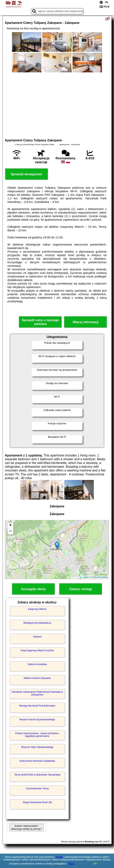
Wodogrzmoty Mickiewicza (37, 623)
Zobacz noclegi (81, 589)
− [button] (10, 531)
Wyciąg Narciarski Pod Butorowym (37, 706)
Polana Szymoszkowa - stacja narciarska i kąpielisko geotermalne (37, 735)
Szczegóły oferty (33, 589)
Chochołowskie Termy (37, 789)
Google (59, 857)
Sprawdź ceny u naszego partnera (40, 322)
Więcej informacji (86, 322)
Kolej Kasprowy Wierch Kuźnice (37, 651)
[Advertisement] (57, 105)
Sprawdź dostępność (27, 174)
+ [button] (10, 525)
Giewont (37, 637)
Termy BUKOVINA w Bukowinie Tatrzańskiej (37, 775)
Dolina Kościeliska (37, 664)
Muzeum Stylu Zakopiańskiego (37, 747)
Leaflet (86, 577)
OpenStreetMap (100, 577)
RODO (71, 864)
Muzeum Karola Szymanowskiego (37, 720)
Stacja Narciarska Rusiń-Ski (37, 802)
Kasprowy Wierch (37, 609)
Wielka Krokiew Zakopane (37, 678)
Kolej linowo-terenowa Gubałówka (37, 761)
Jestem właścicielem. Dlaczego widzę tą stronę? (26, 827)
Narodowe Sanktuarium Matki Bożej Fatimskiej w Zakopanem (37, 693)
